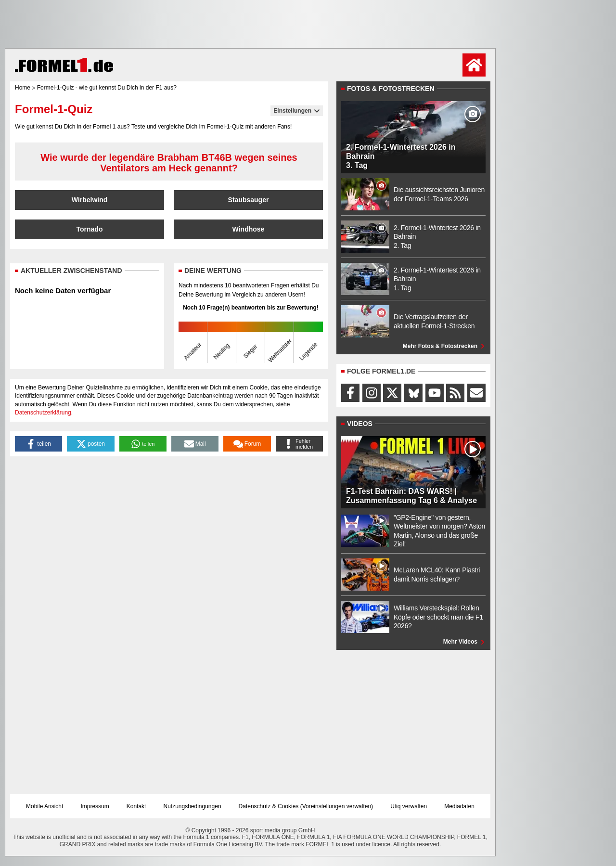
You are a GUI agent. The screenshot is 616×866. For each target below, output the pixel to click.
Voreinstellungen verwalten (337, 806)
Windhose (249, 229)
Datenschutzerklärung (43, 413)
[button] (38, 444)
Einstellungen (296, 111)
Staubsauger (249, 200)
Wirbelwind (90, 200)
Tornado (90, 229)
